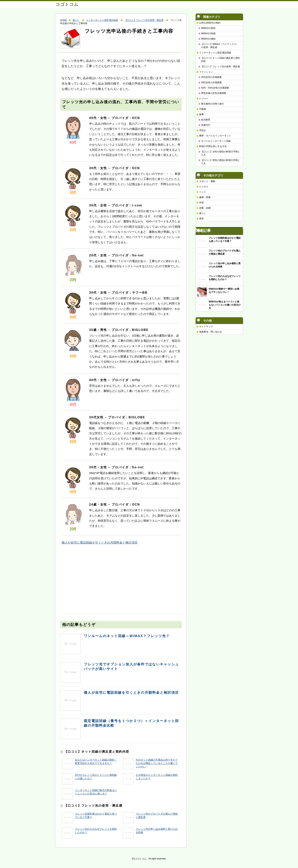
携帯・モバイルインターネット (215, 136)
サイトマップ (206, 327)
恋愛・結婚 (205, 208)
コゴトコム (67, 4)
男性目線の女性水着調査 (214, 93)
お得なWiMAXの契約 (210, 23)
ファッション (206, 72)
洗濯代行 (206, 125)
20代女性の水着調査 (211, 77)
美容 (201, 219)
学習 (201, 203)
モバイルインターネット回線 (216, 141)
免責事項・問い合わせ (211, 332)
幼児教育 (206, 120)
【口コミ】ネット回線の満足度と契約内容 (220, 60)
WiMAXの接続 (208, 39)
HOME (63, 20)
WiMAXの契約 (208, 28)
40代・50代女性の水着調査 (215, 88)
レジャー (204, 98)
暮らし (76, 20)
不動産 (203, 109)
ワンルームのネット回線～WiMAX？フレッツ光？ (127, 636)
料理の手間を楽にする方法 (213, 146)
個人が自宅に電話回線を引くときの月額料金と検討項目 (100, 543)
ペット (203, 192)
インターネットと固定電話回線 (102, 20)
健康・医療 (205, 197)
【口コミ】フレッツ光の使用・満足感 (144, 20)
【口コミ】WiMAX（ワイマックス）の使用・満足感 (220, 46)
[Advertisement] (89, 576)
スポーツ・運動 (207, 181)
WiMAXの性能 (208, 33)
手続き (203, 130)
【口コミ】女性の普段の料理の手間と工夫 (220, 153)
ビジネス (204, 187)
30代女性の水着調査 (211, 82)
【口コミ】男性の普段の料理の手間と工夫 (220, 162)
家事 (201, 114)
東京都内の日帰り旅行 (212, 104)
